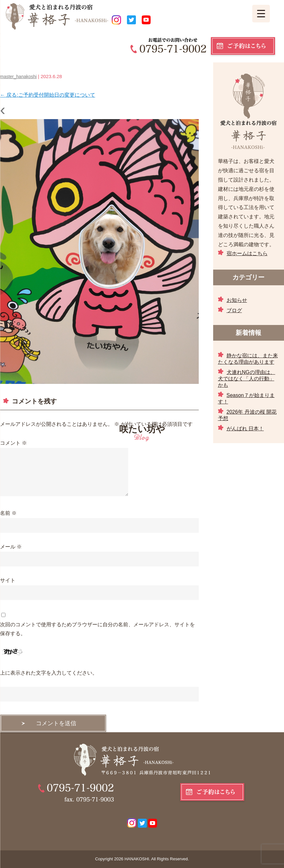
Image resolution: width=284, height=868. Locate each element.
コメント (13, 443)
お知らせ (237, 300)
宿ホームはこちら (247, 253)
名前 (8, 513)
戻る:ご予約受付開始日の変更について (48, 95)
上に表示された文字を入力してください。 (49, 673)
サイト (8, 580)
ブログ (234, 310)
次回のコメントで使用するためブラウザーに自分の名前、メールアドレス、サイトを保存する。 (97, 629)
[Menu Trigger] (261, 14)
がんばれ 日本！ (245, 429)
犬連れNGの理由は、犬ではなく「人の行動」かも (247, 379)
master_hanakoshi (18, 77)
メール (11, 547)
